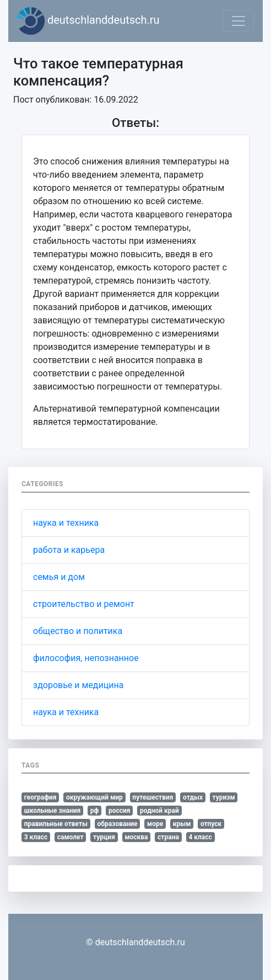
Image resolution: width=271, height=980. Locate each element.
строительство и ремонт (84, 604)
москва (136, 837)
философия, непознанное (86, 658)
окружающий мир (94, 797)
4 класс (200, 837)
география (40, 797)
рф (95, 811)
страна (168, 837)
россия (120, 811)
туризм (224, 797)
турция (104, 837)
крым (182, 824)
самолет (71, 837)
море (155, 824)
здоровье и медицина (78, 685)
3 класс (36, 837)
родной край (159, 811)
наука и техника (66, 523)
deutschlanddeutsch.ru (88, 21)
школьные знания (52, 811)
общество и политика (78, 631)
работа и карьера (69, 550)
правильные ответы (56, 824)
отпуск (211, 824)
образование (118, 824)
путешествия (153, 797)
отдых (193, 797)
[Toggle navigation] (239, 21)
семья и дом (59, 577)
